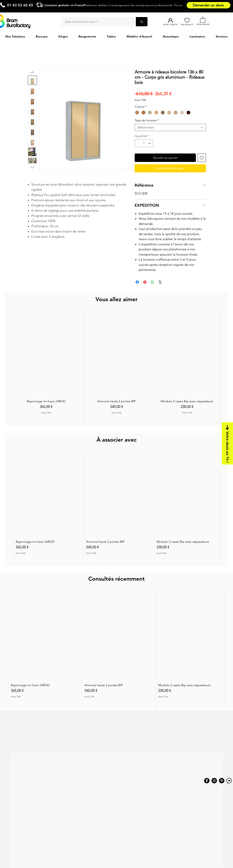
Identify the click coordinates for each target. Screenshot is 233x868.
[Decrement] (138, 143)
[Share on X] (160, 282)
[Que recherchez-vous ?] (96, 22)
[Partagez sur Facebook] (137, 282)
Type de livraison (147, 120)
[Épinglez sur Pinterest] (145, 282)
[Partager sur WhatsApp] (153, 282)
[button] (203, 20)
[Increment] (150, 143)
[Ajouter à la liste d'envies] (202, 158)
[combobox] (170, 127)
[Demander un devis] (209, 5)
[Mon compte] (170, 20)
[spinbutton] (144, 143)
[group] (116, 366)
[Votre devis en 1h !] (227, 443)
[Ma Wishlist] (187, 20)
